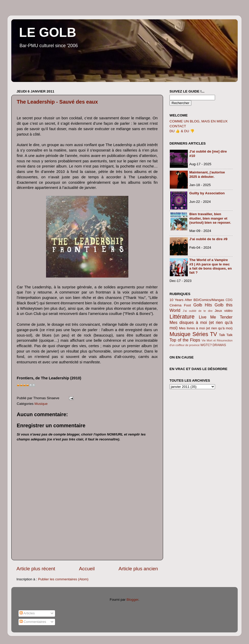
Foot (187, 305)
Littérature (182, 317)
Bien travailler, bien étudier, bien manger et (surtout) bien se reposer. (210, 218)
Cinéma (176, 305)
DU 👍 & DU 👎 (182, 131)
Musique (41, 404)
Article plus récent (36, 569)
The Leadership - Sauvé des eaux (57, 102)
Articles (27, 613)
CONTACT (178, 126)
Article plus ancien (138, 569)
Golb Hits (203, 305)
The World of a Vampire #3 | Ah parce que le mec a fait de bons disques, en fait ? (211, 266)
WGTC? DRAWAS (213, 345)
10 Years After (181, 300)
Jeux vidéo (224, 311)
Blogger (132, 600)
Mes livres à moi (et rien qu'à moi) (206, 328)
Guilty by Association (207, 193)
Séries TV (205, 334)
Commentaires (33, 622)
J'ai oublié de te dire (198, 311)
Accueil (87, 569)
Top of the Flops (185, 340)
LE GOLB (48, 32)
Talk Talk (226, 335)
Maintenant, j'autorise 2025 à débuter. (207, 174)
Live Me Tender (216, 317)
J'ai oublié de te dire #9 (208, 239)
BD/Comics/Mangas (209, 300)
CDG (229, 300)
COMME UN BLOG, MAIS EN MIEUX (199, 121)
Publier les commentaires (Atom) (63, 579)
